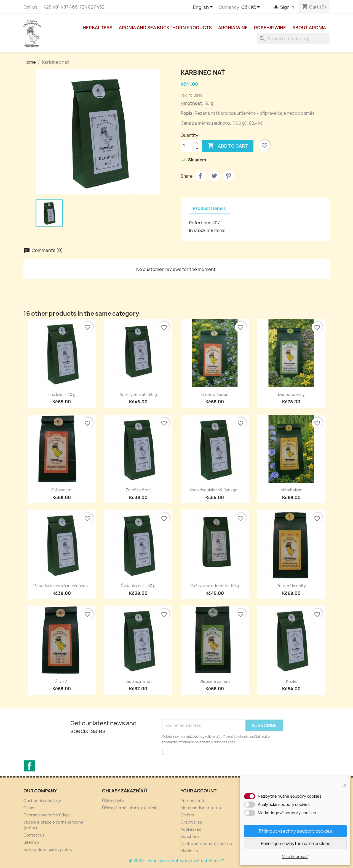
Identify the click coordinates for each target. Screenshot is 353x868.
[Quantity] (187, 146)
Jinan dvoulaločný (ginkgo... (215, 490)
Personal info (193, 801)
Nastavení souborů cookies (206, 844)
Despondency (291, 394)
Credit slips (191, 822)
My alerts (189, 851)
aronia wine (233, 28)
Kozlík (291, 681)
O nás (29, 808)
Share (200, 176)
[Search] (293, 39)
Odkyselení (62, 490)
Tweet (214, 176)
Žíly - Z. (62, 681)
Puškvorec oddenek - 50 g (215, 586)
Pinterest (228, 176)
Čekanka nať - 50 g (138, 586)
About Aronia (309, 28)
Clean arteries (215, 394)
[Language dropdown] (204, 7)
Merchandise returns (201, 808)
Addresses (191, 829)
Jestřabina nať (138, 681)
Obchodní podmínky (42, 801)
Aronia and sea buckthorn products (165, 28)
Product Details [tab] (209, 208)
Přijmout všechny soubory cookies (295, 831)
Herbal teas (98, 28)
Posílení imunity (291, 586)
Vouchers (190, 836)
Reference (200, 223)
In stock (197, 230)
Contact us (34, 835)
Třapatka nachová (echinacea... (62, 586)
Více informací (295, 857)
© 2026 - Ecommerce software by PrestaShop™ (177, 861)
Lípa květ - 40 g (62, 394)
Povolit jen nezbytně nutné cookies (295, 844)
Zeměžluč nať (138, 490)
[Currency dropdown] (252, 7)
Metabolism (291, 490)
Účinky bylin (113, 801)
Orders (187, 815)
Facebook (30, 766)
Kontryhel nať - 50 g (138, 394)
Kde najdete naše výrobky (48, 849)
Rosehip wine (270, 28)
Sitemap (31, 842)
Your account (199, 791)
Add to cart (228, 146)
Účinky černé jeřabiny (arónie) (130, 808)
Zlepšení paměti (215, 681)
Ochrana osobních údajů (47, 815)
